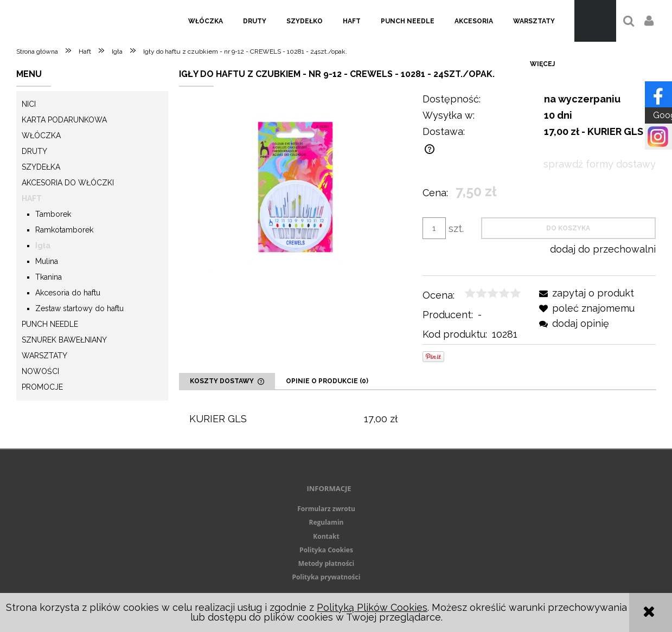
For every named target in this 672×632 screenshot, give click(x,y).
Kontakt (326, 536)
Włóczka (41, 136)
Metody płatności (326, 563)
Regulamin (327, 522)
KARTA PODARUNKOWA (64, 120)
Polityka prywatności (327, 577)
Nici (29, 104)
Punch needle (50, 324)
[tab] (227, 381)
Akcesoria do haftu (68, 293)
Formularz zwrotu (326, 509)
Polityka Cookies (326, 550)
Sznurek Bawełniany (64, 340)
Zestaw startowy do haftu (79, 308)
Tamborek (53, 214)
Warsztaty (44, 356)
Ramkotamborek (64, 230)
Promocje (42, 387)
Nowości (40, 371)
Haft (32, 198)
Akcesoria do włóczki (68, 183)
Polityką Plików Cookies (372, 607)
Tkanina (49, 277)
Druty (34, 151)
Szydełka (41, 167)
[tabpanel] (418, 419)
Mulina (47, 261)
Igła (43, 246)
